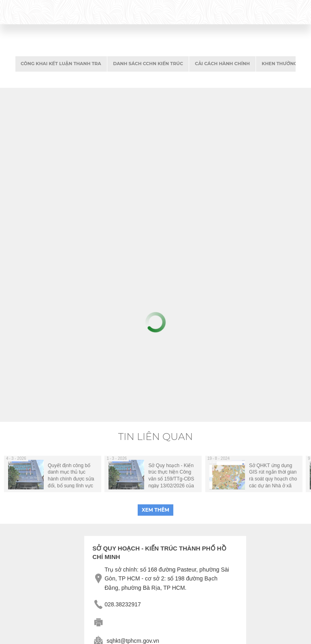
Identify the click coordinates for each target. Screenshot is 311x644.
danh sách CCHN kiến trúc (148, 64)
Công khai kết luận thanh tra (61, 64)
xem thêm (155, 510)
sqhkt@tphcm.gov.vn (133, 641)
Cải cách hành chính (222, 64)
